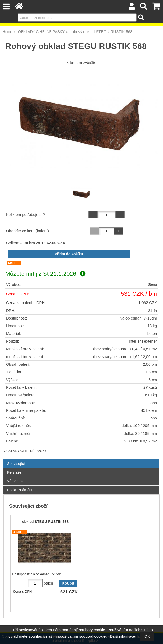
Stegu (152, 285)
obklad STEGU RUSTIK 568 (45, 522)
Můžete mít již (45, 274)
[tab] (81, 460)
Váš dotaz (15, 481)
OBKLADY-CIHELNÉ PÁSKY (25, 451)
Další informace (122, 637)
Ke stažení (16, 472)
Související (16, 464)
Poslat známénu (20, 490)
